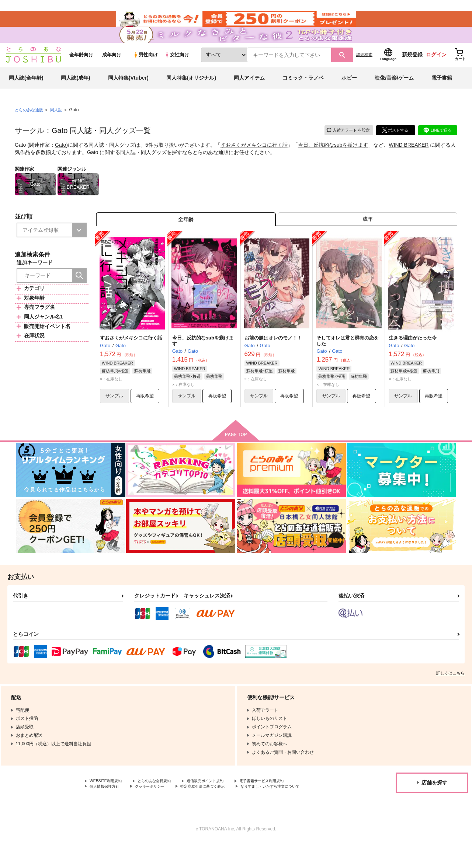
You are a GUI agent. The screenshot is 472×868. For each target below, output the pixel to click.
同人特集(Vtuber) (128, 90)
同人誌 (59, 122)
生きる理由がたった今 (413, 354)
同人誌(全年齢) (26, 90)
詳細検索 (364, 67)
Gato (60, 157)
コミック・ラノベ (303, 90)
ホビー (349, 90)
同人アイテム (249, 90)
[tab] (367, 233)
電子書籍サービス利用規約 (285, 799)
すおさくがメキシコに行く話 (254, 157)
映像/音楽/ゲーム (394, 90)
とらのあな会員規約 (163, 799)
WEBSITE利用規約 (108, 799)
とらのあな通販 (30, 122)
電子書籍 (442, 90)
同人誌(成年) (75, 90)
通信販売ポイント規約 (221, 799)
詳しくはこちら (450, 691)
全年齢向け (81, 67)
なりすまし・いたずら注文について (125, 812)
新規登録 (412, 67)
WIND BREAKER (409, 157)
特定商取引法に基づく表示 (219, 806)
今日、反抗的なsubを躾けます (333, 157)
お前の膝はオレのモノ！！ (273, 354)
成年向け (112, 67)
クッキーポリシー (159, 806)
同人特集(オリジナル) (191, 90)
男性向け (145, 67)
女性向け (177, 67)
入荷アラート (345, 142)
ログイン (436, 67)
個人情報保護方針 (107, 806)
